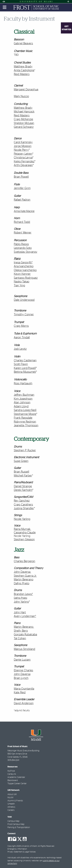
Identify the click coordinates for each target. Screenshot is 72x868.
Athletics (11, 807)
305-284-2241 (13, 760)
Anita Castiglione (24, 70)
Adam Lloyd (21, 406)
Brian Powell (21, 177)
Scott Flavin (21, 364)
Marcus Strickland (25, 649)
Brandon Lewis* (23, 594)
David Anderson (24, 703)
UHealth (11, 804)
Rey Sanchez (22, 501)
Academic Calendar (16, 777)
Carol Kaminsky (23, 142)
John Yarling (21, 602)
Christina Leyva (23, 158)
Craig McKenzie (23, 119)
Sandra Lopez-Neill (25, 410)
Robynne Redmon (25, 422)
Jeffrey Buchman (24, 395)
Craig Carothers (23, 505)
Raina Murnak (22, 529)
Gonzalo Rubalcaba (25, 635)
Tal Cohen (20, 638)
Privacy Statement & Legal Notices (22, 852)
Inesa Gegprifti (23, 263)
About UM (12, 794)
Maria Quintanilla (24, 689)
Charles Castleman (25, 360)
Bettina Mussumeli (25, 372)
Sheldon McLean (24, 123)
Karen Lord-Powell (25, 368)
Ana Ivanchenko (24, 266)
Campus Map (13, 821)
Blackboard (13, 780)
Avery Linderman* (25, 616)
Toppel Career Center (17, 784)
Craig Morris (21, 326)
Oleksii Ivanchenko (25, 270)
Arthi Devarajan (23, 165)
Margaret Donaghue (26, 90)
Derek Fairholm (23, 490)
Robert (18, 233)
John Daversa (22, 572)
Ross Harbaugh (23, 383)
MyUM (10, 798)
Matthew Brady (23, 67)
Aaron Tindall (22, 338)
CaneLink (12, 774)
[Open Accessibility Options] (4, 2)
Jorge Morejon (23, 146)
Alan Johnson (22, 403)
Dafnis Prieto (21, 583)
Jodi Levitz (20, 349)
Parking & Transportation (19, 827)
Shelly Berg (21, 631)
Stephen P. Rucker (25, 450)
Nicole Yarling (22, 536)
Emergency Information (17, 849)
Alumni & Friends (15, 801)
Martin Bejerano (24, 580)
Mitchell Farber (23, 476)
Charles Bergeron (25, 561)
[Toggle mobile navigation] (5, 7)
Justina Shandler (24, 508)
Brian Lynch (21, 678)
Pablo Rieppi (21, 244)
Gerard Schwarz (24, 127)
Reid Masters (22, 74)
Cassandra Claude (25, 533)
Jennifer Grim (22, 188)
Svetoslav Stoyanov (25, 252)
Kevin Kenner (22, 274)
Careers (11, 810)
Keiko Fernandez (24, 162)
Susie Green (21, 461)
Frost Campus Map (16, 824)
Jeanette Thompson (26, 426)
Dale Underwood (24, 300)
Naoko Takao (21, 282)
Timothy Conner (24, 315)
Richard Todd (22, 222)
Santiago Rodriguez (26, 278)
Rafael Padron (22, 200)
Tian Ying (19, 286)
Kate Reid (20, 693)
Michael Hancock (24, 112)
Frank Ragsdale (23, 418)
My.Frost (11, 771)
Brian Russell (21, 472)
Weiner (27, 233)
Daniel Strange (23, 486)
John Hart (20, 612)
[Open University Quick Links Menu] (68, 2)
